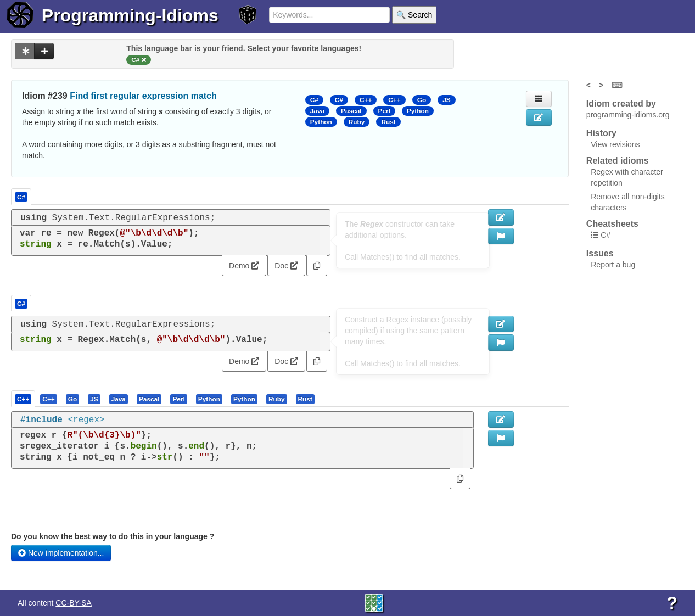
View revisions (615, 144)
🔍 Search (414, 15)
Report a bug (613, 265)
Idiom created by (621, 103)
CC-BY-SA (74, 603)
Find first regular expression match (143, 96)
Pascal (351, 111)
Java (317, 111)
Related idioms (618, 161)
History (601, 133)
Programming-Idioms (130, 15)
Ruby (357, 122)
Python (418, 111)
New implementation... (61, 553)
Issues (600, 253)
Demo (244, 266)
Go (422, 100)
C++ (366, 100)
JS (446, 100)
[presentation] (23, 399)
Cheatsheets (612, 224)
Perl (384, 111)
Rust (388, 122)
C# (314, 100)
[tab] (24, 399)
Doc (286, 266)
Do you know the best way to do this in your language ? (113, 536)
